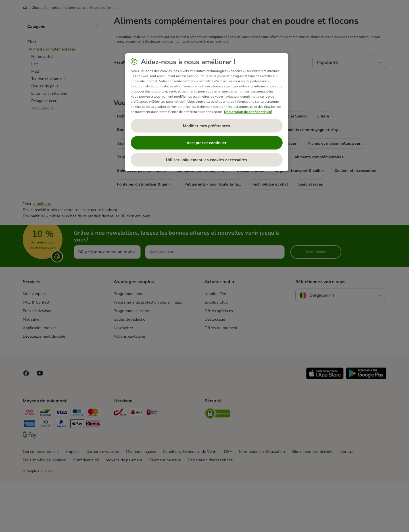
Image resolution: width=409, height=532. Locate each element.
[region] (207, 112)
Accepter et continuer (206, 143)
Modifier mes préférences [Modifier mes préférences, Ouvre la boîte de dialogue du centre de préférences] (206, 126)
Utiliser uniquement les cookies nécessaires (206, 160)
